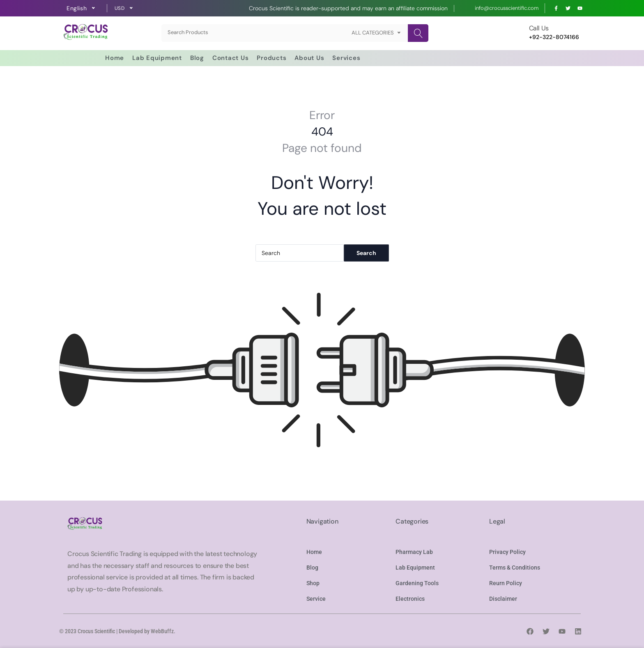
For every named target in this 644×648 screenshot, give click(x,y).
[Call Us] (517, 33)
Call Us (539, 28)
